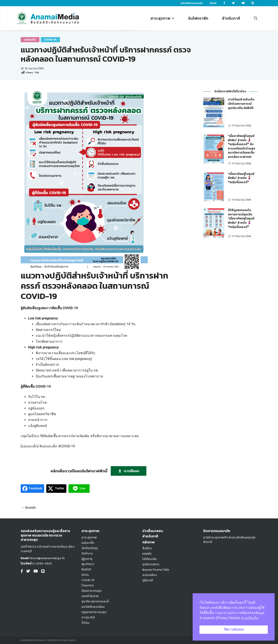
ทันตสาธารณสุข (92, 591)
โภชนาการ (88, 585)
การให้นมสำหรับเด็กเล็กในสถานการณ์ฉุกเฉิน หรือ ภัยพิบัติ (241, 104)
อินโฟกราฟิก (198, 18)
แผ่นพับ (147, 554)
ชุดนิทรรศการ (151, 564)
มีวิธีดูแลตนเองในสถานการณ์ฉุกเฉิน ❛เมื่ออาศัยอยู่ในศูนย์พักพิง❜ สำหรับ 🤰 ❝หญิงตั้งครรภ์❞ (241, 218)
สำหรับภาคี (231, 18)
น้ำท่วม (85, 623)
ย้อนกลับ (28, 508)
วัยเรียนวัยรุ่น (90, 548)
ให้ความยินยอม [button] (234, 629)
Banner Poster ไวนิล (156, 570)
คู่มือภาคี (148, 580)
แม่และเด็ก (30, 40)
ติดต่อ (213, 3)
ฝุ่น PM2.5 (88, 564)
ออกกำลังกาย (90, 596)
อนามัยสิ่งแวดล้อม (93, 607)
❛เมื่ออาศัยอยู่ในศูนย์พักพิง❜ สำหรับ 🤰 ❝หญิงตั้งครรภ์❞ (241, 178)
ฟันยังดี (86, 569)
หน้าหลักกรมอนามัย (192, 3)
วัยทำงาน (87, 553)
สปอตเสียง (150, 575)
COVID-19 (50, 40)
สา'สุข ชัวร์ (88, 617)
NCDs (85, 575)
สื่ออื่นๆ (147, 548)
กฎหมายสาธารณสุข (94, 612)
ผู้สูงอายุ (87, 559)
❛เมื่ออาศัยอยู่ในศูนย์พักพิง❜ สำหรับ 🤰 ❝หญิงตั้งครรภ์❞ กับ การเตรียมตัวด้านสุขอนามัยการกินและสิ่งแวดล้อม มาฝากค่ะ (242, 146)
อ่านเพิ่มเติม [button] (250, 618)
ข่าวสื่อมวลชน (153, 531)
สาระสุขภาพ (162, 18)
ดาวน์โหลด (129, 471)
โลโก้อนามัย (149, 559)
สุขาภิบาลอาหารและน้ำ (95, 601)
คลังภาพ (148, 542)
